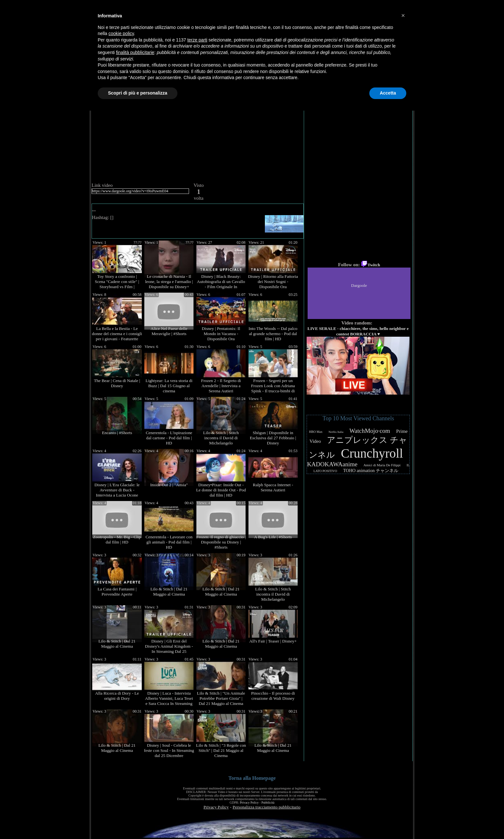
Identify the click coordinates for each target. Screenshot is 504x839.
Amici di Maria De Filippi (382, 465)
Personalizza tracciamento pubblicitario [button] (267, 807)
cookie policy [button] (121, 33)
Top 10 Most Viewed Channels (358, 418)
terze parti (197, 40)
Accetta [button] (388, 93)
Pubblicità (268, 803)
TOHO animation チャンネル (371, 471)
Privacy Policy (249, 803)
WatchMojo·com (370, 431)
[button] (403, 15)
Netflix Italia (336, 432)
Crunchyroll (372, 453)
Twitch (370, 265)
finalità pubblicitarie (135, 52)
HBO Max (316, 432)
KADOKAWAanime (332, 464)
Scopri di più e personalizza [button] (138, 93)
